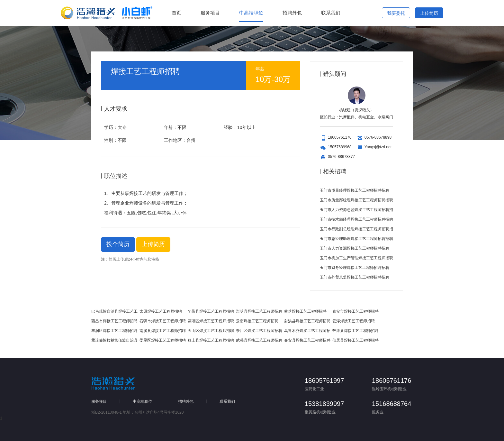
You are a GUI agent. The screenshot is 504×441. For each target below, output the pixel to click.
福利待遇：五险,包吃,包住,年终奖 (138, 213)
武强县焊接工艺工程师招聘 (259, 340)
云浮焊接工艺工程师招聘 (354, 321)
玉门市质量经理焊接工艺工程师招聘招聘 (355, 190)
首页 (176, 13)
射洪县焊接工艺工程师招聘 (307, 321)
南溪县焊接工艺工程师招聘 (163, 331)
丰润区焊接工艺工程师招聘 (114, 331)
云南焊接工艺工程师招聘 (257, 321)
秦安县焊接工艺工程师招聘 (307, 340)
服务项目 (210, 13)
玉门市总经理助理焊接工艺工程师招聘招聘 (356, 239)
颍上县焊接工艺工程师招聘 (211, 340)
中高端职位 (251, 13)
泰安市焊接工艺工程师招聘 (355, 311)
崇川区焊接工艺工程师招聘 (259, 331)
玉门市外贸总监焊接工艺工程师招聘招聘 (355, 277)
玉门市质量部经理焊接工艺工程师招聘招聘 (356, 200)
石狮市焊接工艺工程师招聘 (163, 321)
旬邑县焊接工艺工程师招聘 (211, 311)
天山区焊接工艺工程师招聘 (211, 331)
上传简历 (429, 13)
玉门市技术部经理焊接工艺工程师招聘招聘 (356, 219)
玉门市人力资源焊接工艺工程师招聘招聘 (355, 248)
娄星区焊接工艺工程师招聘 (163, 340)
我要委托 (396, 13)
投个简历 (118, 244)
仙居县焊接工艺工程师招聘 (355, 340)
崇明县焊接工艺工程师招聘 (259, 311)
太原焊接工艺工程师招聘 (161, 311)
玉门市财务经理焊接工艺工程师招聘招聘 (355, 268)
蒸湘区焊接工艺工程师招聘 (211, 321)
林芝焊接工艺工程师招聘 (305, 311)
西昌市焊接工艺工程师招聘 (114, 321)
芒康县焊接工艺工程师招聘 (355, 331)
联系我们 (331, 13)
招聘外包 (292, 13)
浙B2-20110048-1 (107, 412)
